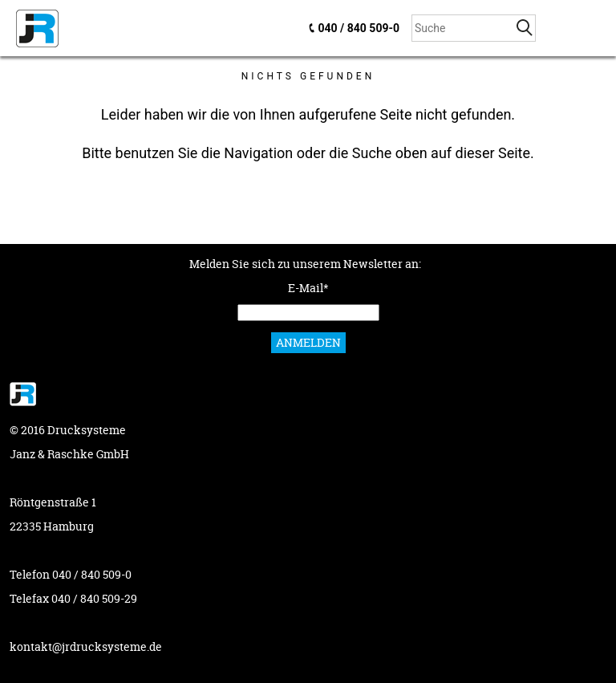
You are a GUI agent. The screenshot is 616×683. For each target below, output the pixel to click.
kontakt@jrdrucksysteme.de (86, 646)
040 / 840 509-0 (359, 28)
